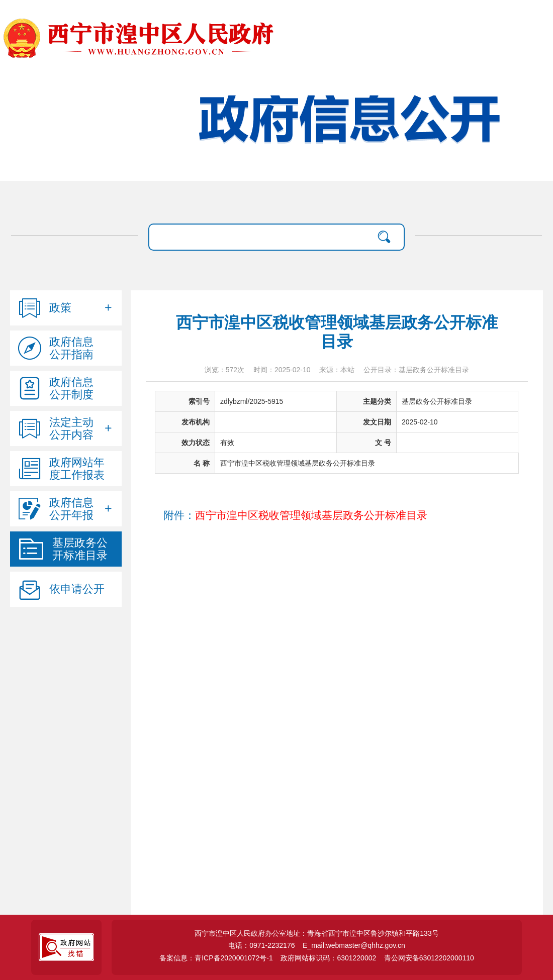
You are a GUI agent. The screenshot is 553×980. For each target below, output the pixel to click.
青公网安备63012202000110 (429, 958)
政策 (60, 308)
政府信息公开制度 (71, 388)
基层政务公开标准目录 (80, 549)
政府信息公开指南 (71, 348)
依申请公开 (77, 589)
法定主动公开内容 (71, 428)
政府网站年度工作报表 (77, 469)
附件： (295, 515)
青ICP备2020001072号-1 (234, 958)
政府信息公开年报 (71, 509)
